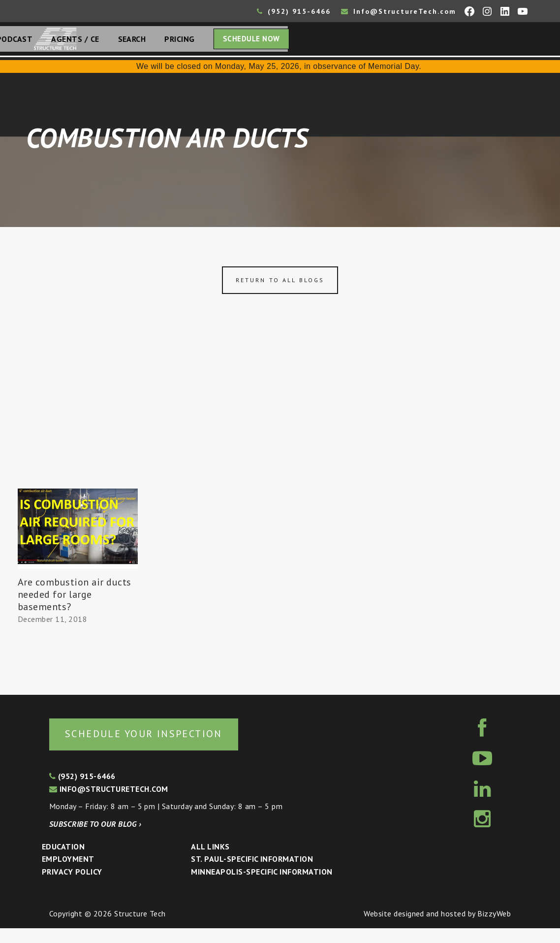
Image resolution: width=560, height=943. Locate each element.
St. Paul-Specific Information (252, 874)
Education (63, 861)
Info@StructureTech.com (399, 11)
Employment (68, 874)
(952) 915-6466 (294, 11)
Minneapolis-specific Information (262, 886)
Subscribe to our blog (95, 839)
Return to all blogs (280, 293)
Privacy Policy (72, 886)
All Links (210, 861)
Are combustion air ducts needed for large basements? (75, 607)
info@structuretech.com (109, 804)
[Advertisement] (280, 427)
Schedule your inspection (165, 747)
